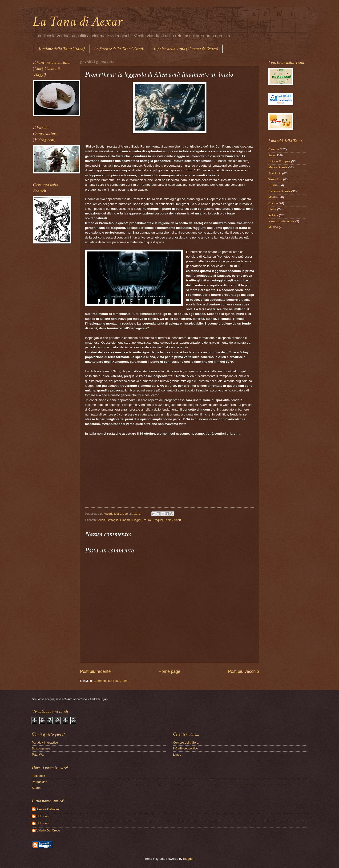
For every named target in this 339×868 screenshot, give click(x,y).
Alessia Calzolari (48, 809)
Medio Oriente (278, 167)
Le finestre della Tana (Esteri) (119, 49)
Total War (38, 755)
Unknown (43, 816)
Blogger (188, 859)
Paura (147, 520)
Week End (275, 179)
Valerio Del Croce (48, 830)
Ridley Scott (173, 520)
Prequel (158, 520)
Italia (272, 155)
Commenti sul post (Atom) (111, 681)
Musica (273, 227)
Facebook (38, 776)
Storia (272, 209)
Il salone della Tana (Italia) (62, 49)
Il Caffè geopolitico (186, 748)
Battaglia (113, 520)
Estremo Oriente (279, 191)
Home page (169, 671)
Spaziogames (41, 748)
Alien (102, 520)
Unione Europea (279, 161)
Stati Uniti (275, 173)
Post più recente (95, 671)
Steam (36, 788)
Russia (273, 185)
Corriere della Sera (186, 743)
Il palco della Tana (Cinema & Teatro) (186, 49)
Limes (177, 755)
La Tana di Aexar (78, 21)
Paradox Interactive (281, 221)
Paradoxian (39, 782)
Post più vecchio (244, 671)
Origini (137, 520)
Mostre (273, 197)
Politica (273, 215)
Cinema (125, 520)
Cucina (273, 203)
